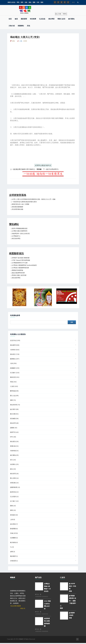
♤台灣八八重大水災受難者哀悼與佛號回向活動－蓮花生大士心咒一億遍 (33, 199)
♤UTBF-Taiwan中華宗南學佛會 (20, 260)
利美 (38, 2)
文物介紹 (12, 26)
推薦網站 (21, 26)
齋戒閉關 (14, 529)
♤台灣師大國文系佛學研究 (19, 231)
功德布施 (14, 451)
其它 (13, 460)
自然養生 (14, 464)
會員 (16, 19)
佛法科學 (14, 423)
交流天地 (15, 340)
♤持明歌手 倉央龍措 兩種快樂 (20, 258)
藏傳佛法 (15, 359)
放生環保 (14, 524)
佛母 (13, 510)
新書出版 (14, 446)
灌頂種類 (14, 419)
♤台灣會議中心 (15, 236)
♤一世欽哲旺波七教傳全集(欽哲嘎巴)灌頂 (24, 202)
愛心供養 (14, 478)
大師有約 (15, 350)
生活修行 (15, 373)
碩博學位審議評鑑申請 (43, 165)
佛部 (13, 400)
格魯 (26, 2)
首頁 (10, 19)
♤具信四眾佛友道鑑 (17, 209)
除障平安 (14, 432)
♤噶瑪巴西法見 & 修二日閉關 (20, 204)
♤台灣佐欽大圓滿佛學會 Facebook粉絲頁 (24, 265)
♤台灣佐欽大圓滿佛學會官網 (20, 268)
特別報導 (33, 19)
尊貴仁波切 (61, 19)
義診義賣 (14, 556)
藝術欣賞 (15, 377)
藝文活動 (14, 414)
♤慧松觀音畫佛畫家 (17, 207)
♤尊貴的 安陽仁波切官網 (18, 275)
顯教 (42, 2)
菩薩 (13, 382)
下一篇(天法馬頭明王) (51, 169)
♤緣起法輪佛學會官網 (18, 273)
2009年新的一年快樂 (73, 586)
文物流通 (14, 561)
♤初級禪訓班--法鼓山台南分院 (20, 234)
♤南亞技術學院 (15, 238)
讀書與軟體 (15, 487)
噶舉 (22, 2)
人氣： (23, 41)
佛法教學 (15, 345)
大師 (13, 363)
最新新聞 (24, 19)
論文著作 (14, 409)
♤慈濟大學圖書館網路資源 (19, 228)
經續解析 (15, 368)
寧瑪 (18, 2)
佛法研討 (15, 354)
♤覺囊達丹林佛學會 (17, 270)
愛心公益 (14, 396)
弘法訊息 (42, 19)
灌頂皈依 (14, 515)
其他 (29, 26)
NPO (13, 437)
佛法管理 (14, 474)
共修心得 (14, 533)
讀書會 (14, 428)
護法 (13, 469)
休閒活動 (14, 483)
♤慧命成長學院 (15, 278)
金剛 (13, 552)
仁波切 (14, 386)
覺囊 (34, 2)
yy (12, 547)
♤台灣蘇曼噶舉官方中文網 (19, 263)
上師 (13, 519)
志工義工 (14, 501)
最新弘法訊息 (11, 2)
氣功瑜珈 (14, 542)
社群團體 (14, 538)
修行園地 (71, 19)
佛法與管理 (15, 405)
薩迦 (30, 2)
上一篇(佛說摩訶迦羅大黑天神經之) (23, 169)
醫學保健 (14, 391)
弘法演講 (14, 497)
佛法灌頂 (14, 441)
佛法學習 (51, 19)
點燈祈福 (14, 492)
